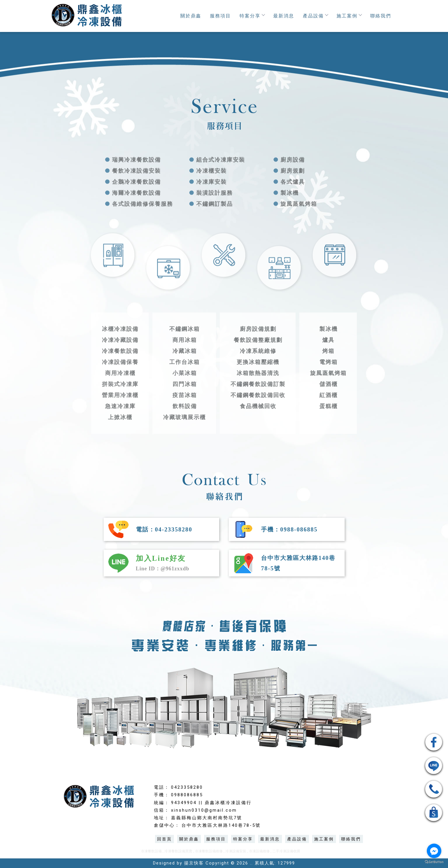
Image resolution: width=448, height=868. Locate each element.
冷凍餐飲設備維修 (209, 851)
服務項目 (220, 16)
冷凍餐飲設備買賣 (178, 851)
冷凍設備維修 (259, 851)
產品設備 (315, 16)
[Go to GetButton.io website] (434, 862)
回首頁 (164, 839)
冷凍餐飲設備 (151, 851)
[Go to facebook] (434, 851)
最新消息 (284, 16)
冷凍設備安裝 (236, 851)
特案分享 (252, 16)
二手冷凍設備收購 (286, 851)
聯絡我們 (381, 16)
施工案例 (349, 16)
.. (251, 863)
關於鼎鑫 (191, 16)
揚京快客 (194, 863)
